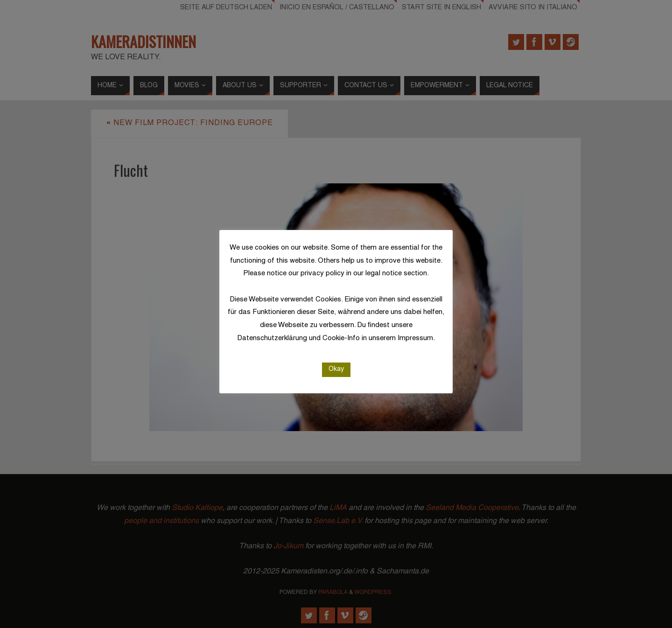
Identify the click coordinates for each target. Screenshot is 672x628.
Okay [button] (336, 369)
